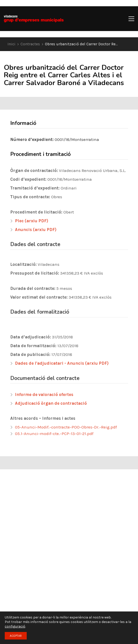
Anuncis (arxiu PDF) (36, 230)
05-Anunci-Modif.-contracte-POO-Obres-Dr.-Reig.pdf (66, 427)
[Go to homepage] (34, 19)
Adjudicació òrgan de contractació (51, 403)
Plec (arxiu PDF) (32, 221)
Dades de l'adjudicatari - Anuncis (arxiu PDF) (62, 363)
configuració (15, 626)
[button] (131, 19)
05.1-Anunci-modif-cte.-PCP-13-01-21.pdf (54, 434)
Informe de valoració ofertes (44, 394)
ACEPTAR (16, 636)
